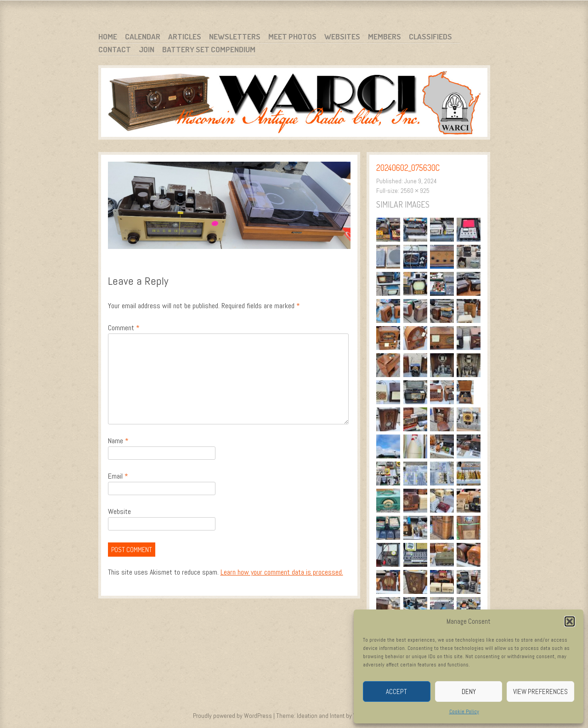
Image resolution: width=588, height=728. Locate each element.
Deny (469, 691)
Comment (124, 328)
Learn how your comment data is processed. (282, 572)
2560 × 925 (415, 191)
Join (147, 49)
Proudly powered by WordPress (232, 716)
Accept (396, 691)
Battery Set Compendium (209, 49)
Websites (342, 37)
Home (108, 37)
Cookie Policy (464, 711)
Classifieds (430, 37)
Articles (185, 37)
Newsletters (235, 37)
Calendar (143, 37)
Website (119, 511)
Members (384, 37)
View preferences (540, 691)
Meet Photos (292, 37)
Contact (115, 49)
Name (118, 441)
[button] (570, 621)
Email (118, 476)
